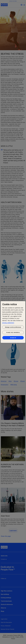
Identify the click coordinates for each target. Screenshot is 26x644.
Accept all (13, 338)
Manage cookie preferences (13, 327)
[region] (13, 322)
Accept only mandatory (13, 332)
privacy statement (8, 323)
